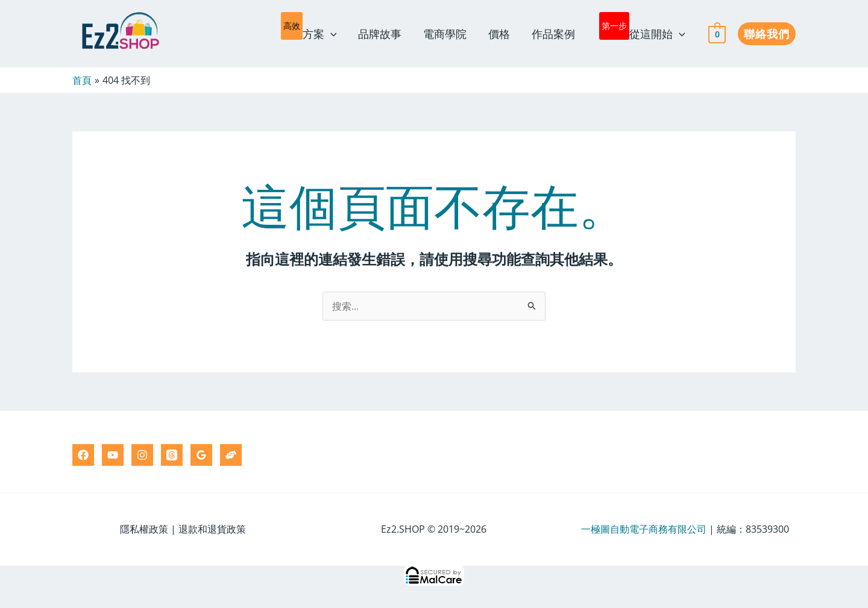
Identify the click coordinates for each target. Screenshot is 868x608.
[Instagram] (142, 455)
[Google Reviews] (201, 455)
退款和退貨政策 (212, 529)
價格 (499, 34)
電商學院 (445, 34)
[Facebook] (83, 455)
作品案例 (553, 34)
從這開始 (642, 31)
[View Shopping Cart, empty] (717, 34)
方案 (309, 31)
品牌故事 (380, 34)
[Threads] (172, 455)
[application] (331, 34)
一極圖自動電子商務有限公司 (644, 529)
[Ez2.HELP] (231, 455)
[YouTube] (113, 455)
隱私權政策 (144, 529)
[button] (767, 34)
